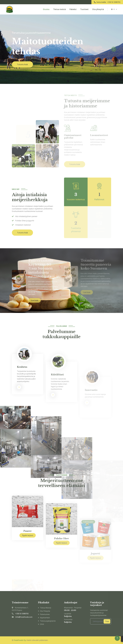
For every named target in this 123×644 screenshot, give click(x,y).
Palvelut (73, 9)
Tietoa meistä (59, 9)
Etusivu (46, 9)
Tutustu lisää (22, 64)
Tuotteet (84, 9)
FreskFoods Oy (20, 640)
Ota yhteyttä (98, 9)
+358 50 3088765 (114, 2)
